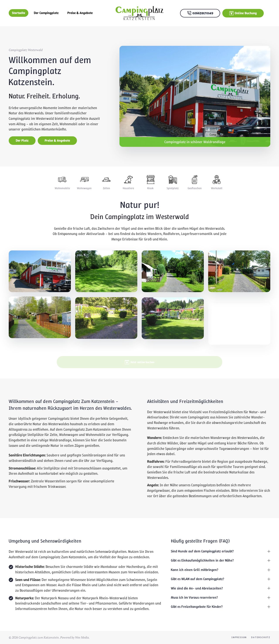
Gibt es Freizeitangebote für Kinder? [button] (221, 607)
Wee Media (82, 637)
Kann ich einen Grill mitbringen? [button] (221, 570)
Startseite (19, 13)
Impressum (239, 637)
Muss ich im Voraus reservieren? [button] (221, 597)
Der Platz (22, 140)
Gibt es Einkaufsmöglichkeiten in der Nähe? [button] (221, 560)
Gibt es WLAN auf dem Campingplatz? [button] (221, 579)
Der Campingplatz (46, 13)
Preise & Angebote (80, 13)
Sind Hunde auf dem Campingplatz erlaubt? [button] (221, 551)
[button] (40, 279)
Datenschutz (261, 637)
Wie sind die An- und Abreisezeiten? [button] (221, 588)
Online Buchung (243, 13)
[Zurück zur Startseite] (139, 13)
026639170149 (200, 13)
